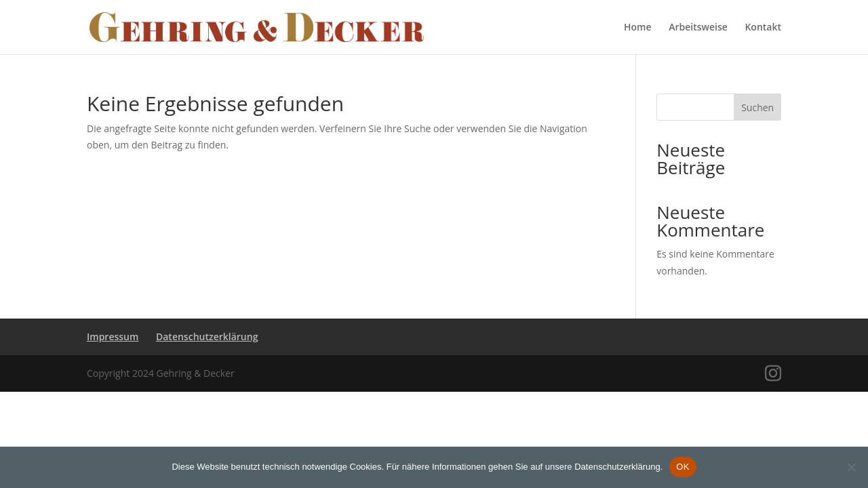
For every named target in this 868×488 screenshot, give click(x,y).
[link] (257, 26)
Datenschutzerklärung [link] (207, 337)
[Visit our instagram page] (773, 374)
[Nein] (851, 467)
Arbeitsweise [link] (698, 28)
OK (683, 467)
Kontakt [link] (763, 28)
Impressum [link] (113, 337)
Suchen (757, 107)
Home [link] (638, 28)
